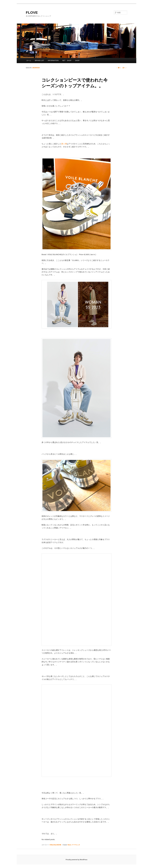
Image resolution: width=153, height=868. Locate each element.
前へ (118, 68)
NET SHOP (67, 60)
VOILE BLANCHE (55, 845)
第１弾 (64, 144)
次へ (125, 68)
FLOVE (32, 12)
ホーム (29, 60)
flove (69, 845)
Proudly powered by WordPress (76, 860)
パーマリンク (76, 845)
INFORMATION (53, 60)
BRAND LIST (40, 60)
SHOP (77, 60)
